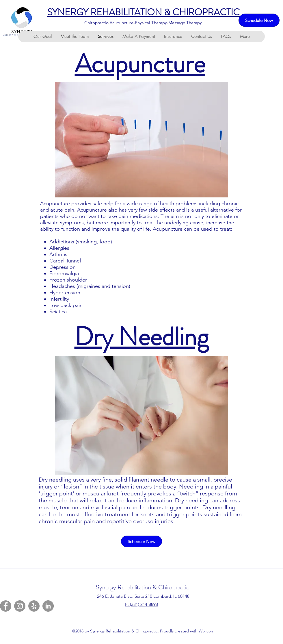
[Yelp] (34, 606)
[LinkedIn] (48, 606)
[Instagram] (20, 606)
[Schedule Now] (259, 20)
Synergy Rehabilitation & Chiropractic (143, 587)
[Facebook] (6, 606)
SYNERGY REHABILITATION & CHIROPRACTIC (144, 12)
